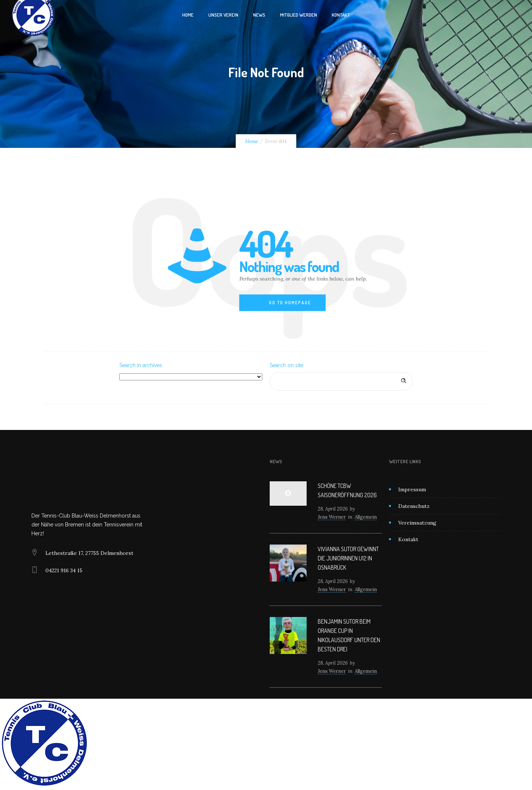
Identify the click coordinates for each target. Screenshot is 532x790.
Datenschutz (414, 506)
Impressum (412, 489)
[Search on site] (341, 382)
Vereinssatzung (417, 523)
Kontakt (341, 15)
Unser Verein (223, 15)
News (259, 15)
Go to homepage (290, 303)
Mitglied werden (299, 15)
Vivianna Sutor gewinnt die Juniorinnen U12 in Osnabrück (348, 558)
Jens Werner (332, 517)
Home (188, 15)
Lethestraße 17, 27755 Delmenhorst (89, 553)
